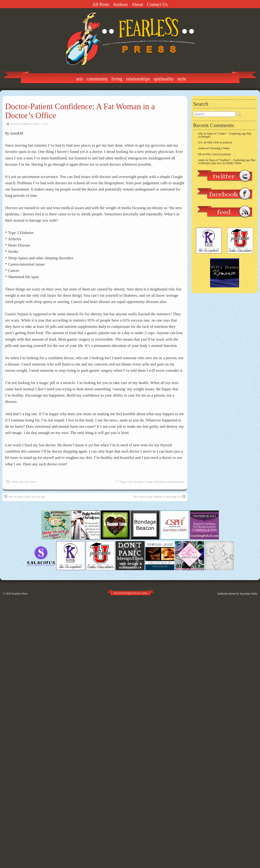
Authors (120, 4)
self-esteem (159, 482)
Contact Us (157, 4)
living (149, 482)
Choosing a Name (220, 148)
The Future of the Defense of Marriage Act (160, 496)
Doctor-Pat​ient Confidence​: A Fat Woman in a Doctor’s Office (80, 111)
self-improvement (175, 482)
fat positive (139, 482)
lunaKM (25, 124)
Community (97, 79)
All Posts (101, 4)
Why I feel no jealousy (220, 142)
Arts (80, 79)
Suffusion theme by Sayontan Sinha (237, 594)
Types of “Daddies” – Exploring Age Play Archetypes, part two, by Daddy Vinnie (227, 162)
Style (182, 79)
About (137, 4)
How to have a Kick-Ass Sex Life (24, 496)
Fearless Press (20, 594)
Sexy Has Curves (28, 482)
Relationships (138, 79)
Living (117, 79)
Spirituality (164, 79)
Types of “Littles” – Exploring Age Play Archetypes (225, 135)
